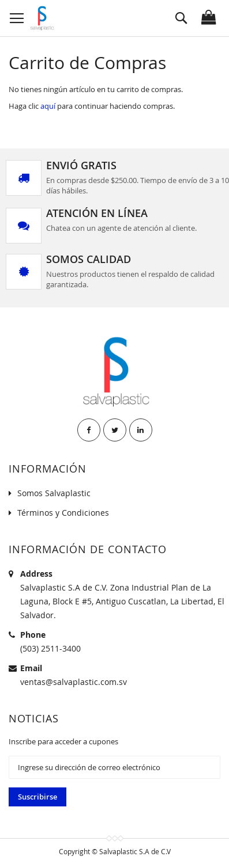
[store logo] (42, 18)
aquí (48, 106)
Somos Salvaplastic (54, 493)
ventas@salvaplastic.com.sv (74, 682)
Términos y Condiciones (63, 513)
